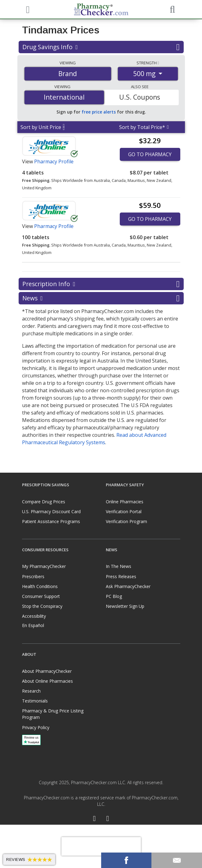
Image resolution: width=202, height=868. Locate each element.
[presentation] (101, 846)
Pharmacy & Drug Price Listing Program (53, 714)
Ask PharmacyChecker (128, 586)
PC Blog (114, 596)
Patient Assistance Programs (51, 521)
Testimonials (35, 701)
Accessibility (34, 616)
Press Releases (121, 576)
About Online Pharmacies (47, 681)
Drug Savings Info (101, 47)
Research (31, 691)
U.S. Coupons (140, 97)
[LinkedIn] (108, 819)
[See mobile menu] (27, 9)
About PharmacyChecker (47, 671)
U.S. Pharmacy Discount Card (51, 511)
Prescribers (33, 576)
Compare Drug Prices (44, 502)
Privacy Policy (36, 727)
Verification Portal (124, 511)
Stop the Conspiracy (42, 606)
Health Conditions (40, 586)
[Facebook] (94, 819)
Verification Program (126, 521)
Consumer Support (41, 596)
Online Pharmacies (125, 502)
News (101, 298)
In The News (119, 566)
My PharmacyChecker (44, 566)
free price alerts (99, 112)
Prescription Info (101, 284)
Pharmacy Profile (54, 161)
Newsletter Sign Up (125, 606)
